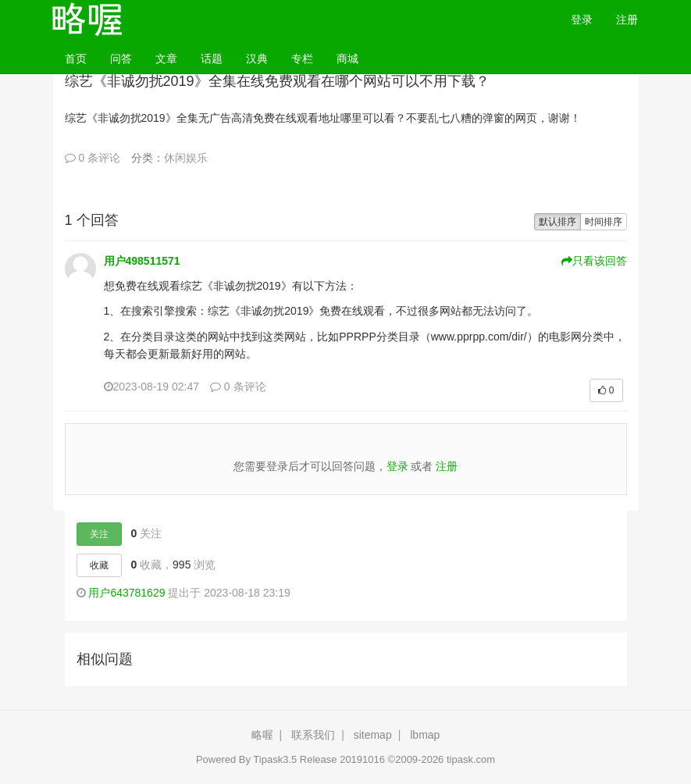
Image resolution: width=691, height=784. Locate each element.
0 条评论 (93, 158)
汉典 (257, 59)
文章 (166, 59)
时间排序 (604, 222)
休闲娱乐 (186, 158)
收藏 (99, 565)
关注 (99, 534)
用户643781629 (126, 593)
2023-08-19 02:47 (152, 387)
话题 (212, 59)
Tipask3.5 (275, 759)
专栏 (302, 59)
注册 (627, 20)
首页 (82, 57)
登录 (582, 20)
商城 (347, 59)
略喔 (262, 735)
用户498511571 (142, 261)
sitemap (373, 735)
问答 (121, 59)
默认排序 (557, 222)
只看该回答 (594, 261)
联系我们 (313, 735)
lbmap (425, 735)
